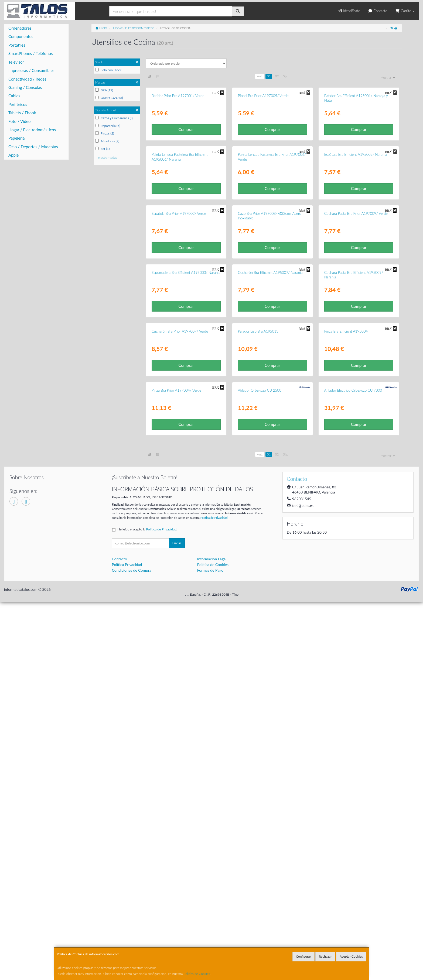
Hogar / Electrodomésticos (32, 130)
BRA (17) (104, 90)
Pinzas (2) (105, 133)
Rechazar (325, 956)
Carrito (405, 11)
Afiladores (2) (107, 141)
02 (277, 76)
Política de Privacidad (214, 896)
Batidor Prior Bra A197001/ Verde (178, 159)
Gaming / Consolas (25, 87)
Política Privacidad (127, 943)
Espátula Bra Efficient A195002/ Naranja (356, 281)
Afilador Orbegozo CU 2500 (260, 769)
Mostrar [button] (388, 77)
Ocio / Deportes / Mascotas (33, 147)
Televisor (16, 62)
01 (269, 76)
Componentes (21, 36)
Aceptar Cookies (351, 956)
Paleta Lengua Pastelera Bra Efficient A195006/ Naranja (180, 283)
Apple (13, 155)
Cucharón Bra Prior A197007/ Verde (180, 647)
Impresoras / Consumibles (31, 70)
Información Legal (212, 937)
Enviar (177, 921)
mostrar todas (108, 158)
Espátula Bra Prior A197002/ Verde (179, 403)
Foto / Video (20, 121)
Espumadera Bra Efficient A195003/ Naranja (186, 524)
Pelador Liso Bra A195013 (258, 647)
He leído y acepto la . (147, 908)
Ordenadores (20, 28)
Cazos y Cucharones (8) (114, 118)
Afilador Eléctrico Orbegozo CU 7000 (353, 769)
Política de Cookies (197, 974)
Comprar (186, 192)
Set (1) (103, 149)
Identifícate (349, 11)
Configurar (303, 956)
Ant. (260, 76)
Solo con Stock (108, 70)
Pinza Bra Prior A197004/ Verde (176, 769)
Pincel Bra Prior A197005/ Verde (263, 159)
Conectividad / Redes (27, 79)
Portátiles (17, 45)
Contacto (378, 11)
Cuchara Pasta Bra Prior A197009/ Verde (356, 403)
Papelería (17, 138)
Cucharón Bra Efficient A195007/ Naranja (270, 524)
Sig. (285, 76)
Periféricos (18, 104)
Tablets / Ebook (22, 113)
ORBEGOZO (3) (109, 98)
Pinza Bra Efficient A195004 (346, 647)
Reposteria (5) (108, 126)
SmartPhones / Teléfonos (30, 53)
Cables (14, 96)
